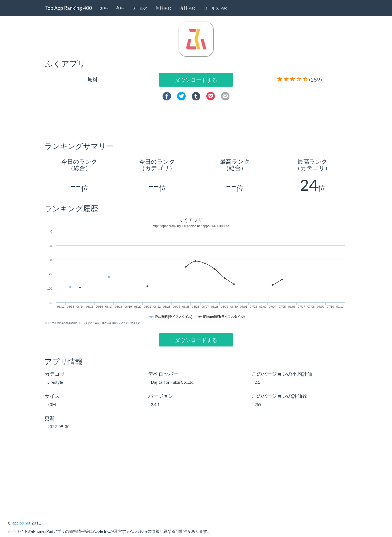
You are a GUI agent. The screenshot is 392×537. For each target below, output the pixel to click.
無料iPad (164, 8)
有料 (120, 8)
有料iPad (188, 8)
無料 (104, 8)
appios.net (21, 523)
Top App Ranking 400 (68, 8)
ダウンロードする (196, 80)
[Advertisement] (198, 121)
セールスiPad (215, 8)
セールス (140, 8)
